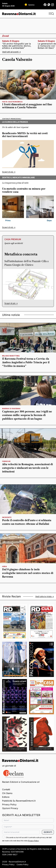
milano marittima (11, 356)
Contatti (6, 789)
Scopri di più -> (9, 172)
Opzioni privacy (10, 808)
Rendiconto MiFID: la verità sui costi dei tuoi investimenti (25, 135)
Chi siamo (7, 793)
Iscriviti (48, 832)
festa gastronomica (12, 102)
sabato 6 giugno (11, 41)
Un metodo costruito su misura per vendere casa (24, 190)
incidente (7, 517)
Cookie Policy (23, 864)
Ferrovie (6, 461)
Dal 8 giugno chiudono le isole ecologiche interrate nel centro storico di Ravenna (28, 573)
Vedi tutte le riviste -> (45, 596)
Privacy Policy (9, 804)
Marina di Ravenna (11, 409)
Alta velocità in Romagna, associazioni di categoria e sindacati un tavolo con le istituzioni (27, 468)
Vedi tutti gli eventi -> (11, 52)
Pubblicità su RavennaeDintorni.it (19, 801)
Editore (6, 797)
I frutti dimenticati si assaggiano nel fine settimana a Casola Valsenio (27, 106)
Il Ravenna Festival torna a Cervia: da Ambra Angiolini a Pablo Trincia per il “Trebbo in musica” (26, 362)
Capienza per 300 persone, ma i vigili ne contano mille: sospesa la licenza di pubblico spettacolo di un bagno (27, 415)
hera (4, 566)
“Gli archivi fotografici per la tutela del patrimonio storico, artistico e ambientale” (17, 46)
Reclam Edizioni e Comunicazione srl (21, 782)
